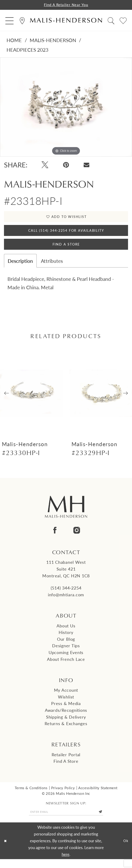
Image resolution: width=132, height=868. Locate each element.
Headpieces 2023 (27, 51)
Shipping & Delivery (66, 724)
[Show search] (111, 21)
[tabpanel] (66, 108)
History (66, 640)
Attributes (52, 268)
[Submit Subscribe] (107, 820)
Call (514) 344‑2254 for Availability (66, 234)
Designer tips (66, 653)
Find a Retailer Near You (66, 5)
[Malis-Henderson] (66, 21)
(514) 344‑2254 (66, 595)
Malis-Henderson (53, 41)
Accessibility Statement (98, 795)
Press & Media (66, 711)
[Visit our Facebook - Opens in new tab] (55, 538)
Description (20, 268)
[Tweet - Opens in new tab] (45, 166)
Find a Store (66, 769)
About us (66, 633)
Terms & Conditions (31, 795)
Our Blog (66, 646)
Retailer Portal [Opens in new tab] (66, 762)
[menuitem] (9, 21)
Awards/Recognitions (66, 718)
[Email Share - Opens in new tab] (86, 166)
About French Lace (66, 667)
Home (14, 41)
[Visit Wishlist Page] (123, 21)
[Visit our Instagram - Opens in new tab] (77, 538)
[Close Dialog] (6, 850)
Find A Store (66, 251)
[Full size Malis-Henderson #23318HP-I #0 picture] (66, 108)
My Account (66, 697)
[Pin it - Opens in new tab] (66, 166)
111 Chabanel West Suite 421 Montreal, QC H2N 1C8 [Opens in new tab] (66, 576)
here (66, 863)
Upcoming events (66, 660)
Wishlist (66, 704)
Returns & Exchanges (66, 731)
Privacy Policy (63, 795)
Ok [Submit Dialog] (125, 850)
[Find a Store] (22, 21)
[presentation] (31, 401)
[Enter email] (66, 820)
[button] (9, 21)
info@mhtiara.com (66, 602)
